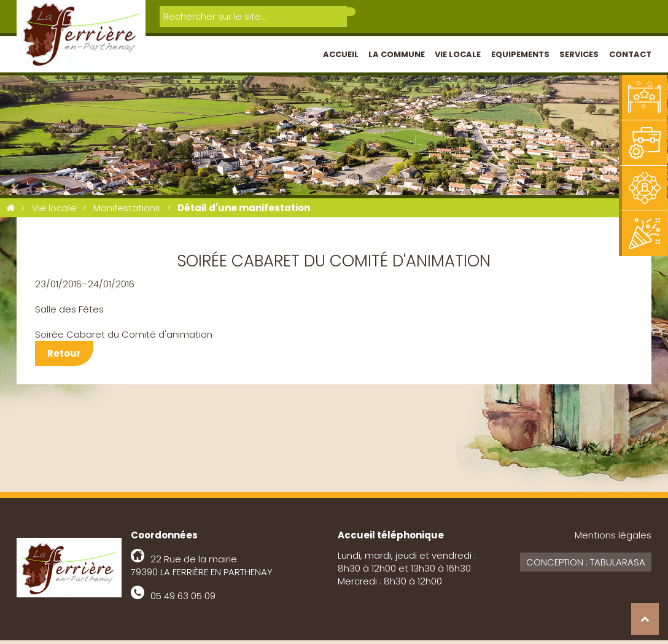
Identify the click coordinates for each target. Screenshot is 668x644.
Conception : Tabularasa (586, 566)
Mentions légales (613, 539)
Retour (64, 357)
